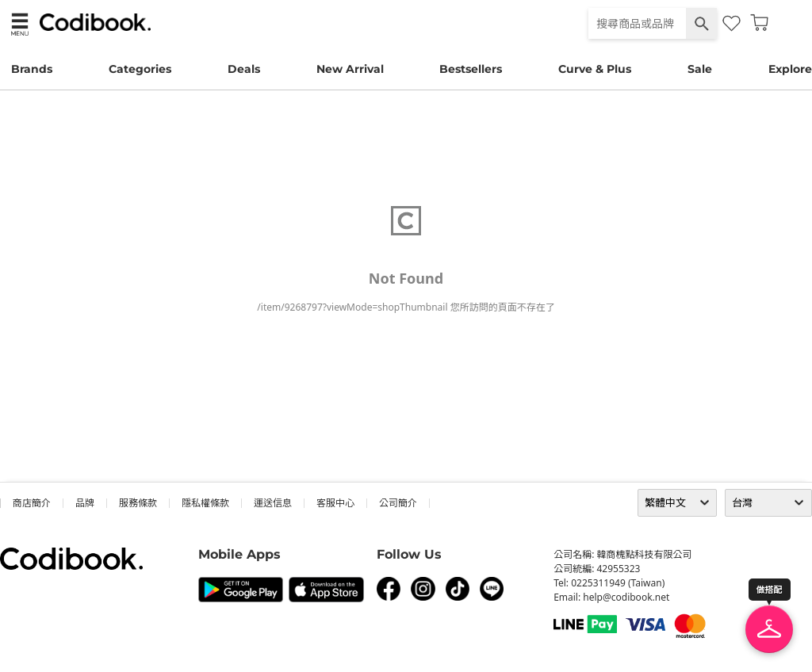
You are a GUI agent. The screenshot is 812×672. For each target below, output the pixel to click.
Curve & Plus (595, 69)
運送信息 (273, 503)
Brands (32, 69)
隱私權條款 (205, 503)
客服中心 (335, 503)
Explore (790, 69)
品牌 (85, 503)
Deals (244, 69)
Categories (140, 69)
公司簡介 (398, 503)
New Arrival (350, 69)
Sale (700, 69)
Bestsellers (471, 69)
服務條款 (138, 503)
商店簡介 (32, 503)
